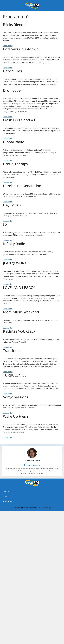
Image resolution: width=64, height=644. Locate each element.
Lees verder (8, 68)
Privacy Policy (8, 501)
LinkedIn (36, 465)
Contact (6, 496)
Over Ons (6, 491)
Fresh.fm (28, 465)
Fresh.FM (19, 508)
